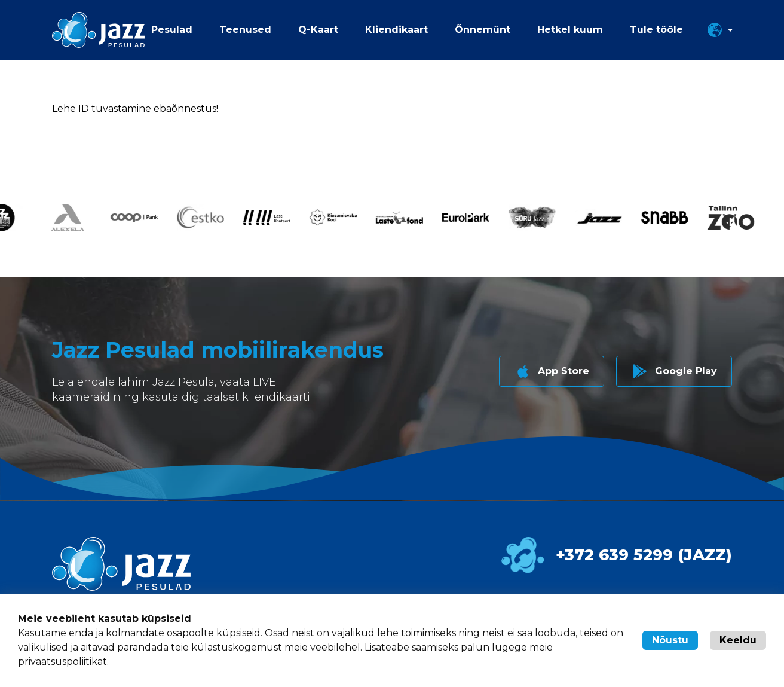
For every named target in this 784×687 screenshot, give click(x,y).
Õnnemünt (483, 30)
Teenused (245, 30)
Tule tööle (656, 30)
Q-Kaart (318, 30)
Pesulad (172, 30)
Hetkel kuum (570, 30)
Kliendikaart (396, 30)
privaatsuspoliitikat (62, 662)
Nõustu (670, 640)
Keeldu (738, 640)
